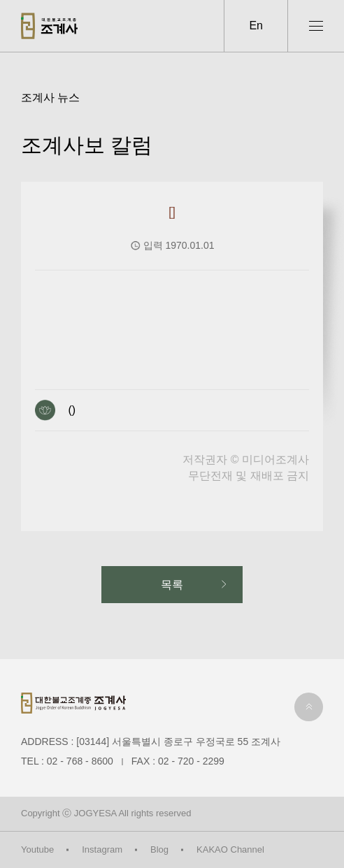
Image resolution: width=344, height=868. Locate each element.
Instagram (102, 849)
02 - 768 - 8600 (80, 761)
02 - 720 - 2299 (191, 761)
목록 (172, 585)
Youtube (37, 849)
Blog (159, 849)
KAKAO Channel (230, 849)
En (256, 26)
